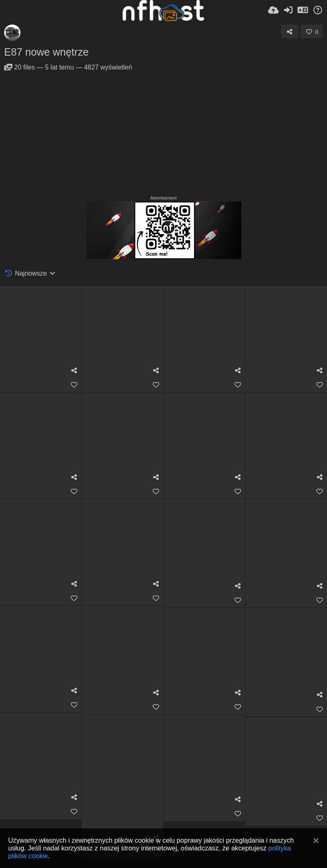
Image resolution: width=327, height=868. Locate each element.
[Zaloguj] (288, 10)
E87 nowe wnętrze (46, 52)
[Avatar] (12, 33)
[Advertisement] (163, 132)
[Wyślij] (273, 10)
